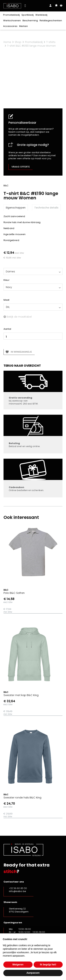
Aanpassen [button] (33, 973)
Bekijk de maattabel (18, 317)
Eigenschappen (16, 208)
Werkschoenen (12, 20)
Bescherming (30, 20)
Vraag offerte (21, 167)
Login (50, 6)
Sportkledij (28, 15)
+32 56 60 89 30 (18, 888)
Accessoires (10, 26)
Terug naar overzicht (22, 366)
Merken (23, 26)
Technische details (46, 208)
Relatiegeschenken (51, 20)
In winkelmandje (21, 352)
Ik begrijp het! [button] (48, 965)
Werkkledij (41, 15)
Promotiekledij (11, 15)
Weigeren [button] (18, 965)
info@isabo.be (18, 891)
